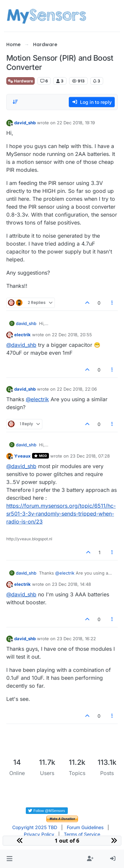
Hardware (21, 81)
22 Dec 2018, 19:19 (76, 123)
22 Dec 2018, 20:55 (72, 335)
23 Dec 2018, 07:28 (90, 456)
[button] (9, 859)
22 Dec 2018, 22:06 (77, 389)
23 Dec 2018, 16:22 (76, 639)
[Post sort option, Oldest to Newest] (15, 102)
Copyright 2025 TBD (35, 827)
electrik (22, 335)
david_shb (25, 123)
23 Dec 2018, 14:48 (71, 584)
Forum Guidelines (85, 827)
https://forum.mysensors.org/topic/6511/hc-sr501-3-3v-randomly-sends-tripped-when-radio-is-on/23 (61, 514)
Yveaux (22, 456)
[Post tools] (112, 303)
